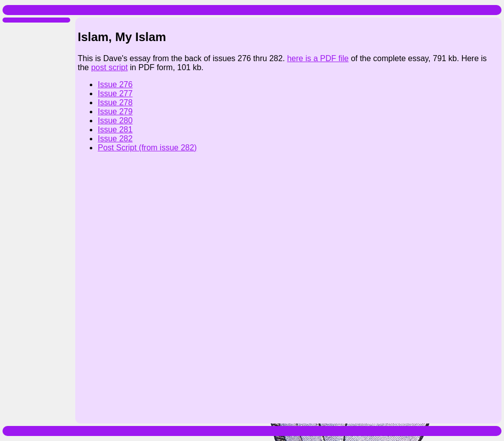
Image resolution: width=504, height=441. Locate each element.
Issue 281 (115, 130)
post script (110, 67)
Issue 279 (115, 112)
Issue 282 (115, 139)
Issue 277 (115, 93)
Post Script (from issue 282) (147, 148)
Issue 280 (115, 121)
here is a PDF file (318, 58)
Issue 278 (115, 102)
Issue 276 (115, 84)
